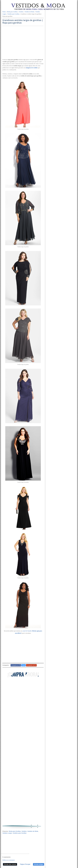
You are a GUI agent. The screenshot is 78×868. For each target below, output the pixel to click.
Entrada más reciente (10, 864)
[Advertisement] (23, 42)
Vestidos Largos (7, 833)
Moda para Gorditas (12, 12)
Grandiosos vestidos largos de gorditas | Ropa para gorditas (23, 21)
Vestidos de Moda (29, 12)
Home (4, 12)
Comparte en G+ (31, 665)
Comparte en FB (16, 665)
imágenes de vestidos (32, 68)
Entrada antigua (39, 864)
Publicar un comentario (9, 860)
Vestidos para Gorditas (13, 14)
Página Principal (25, 864)
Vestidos (21, 12)
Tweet (24, 665)
